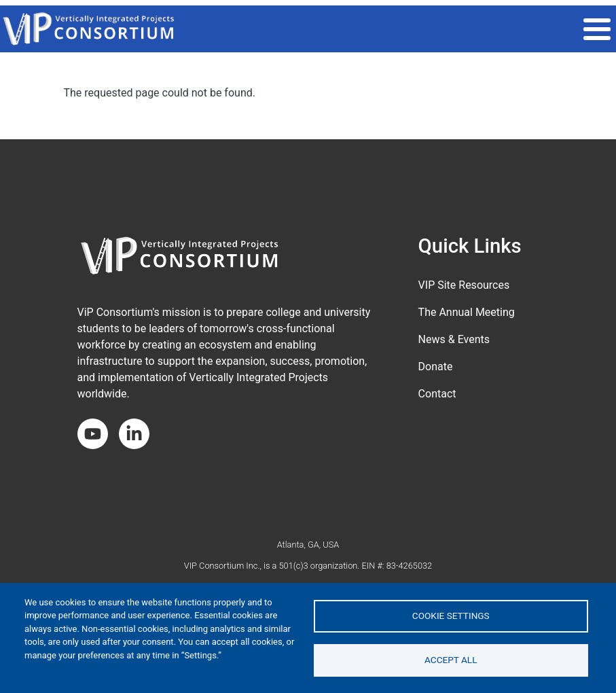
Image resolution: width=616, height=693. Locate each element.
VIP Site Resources (464, 285)
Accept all (451, 660)
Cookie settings (451, 616)
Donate (436, 367)
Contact (437, 394)
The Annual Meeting (467, 312)
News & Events (454, 339)
